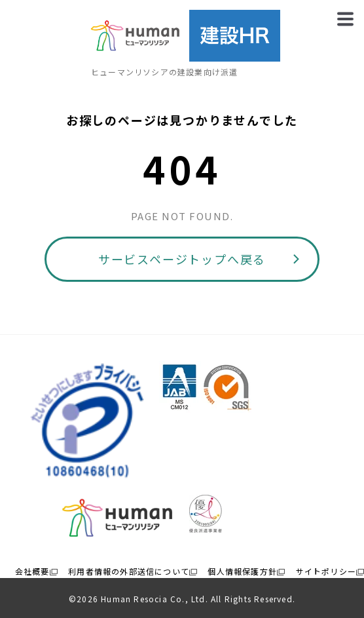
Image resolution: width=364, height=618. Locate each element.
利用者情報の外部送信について (129, 571)
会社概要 (32, 571)
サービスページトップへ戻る (182, 259)
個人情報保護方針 (242, 571)
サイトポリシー (326, 571)
